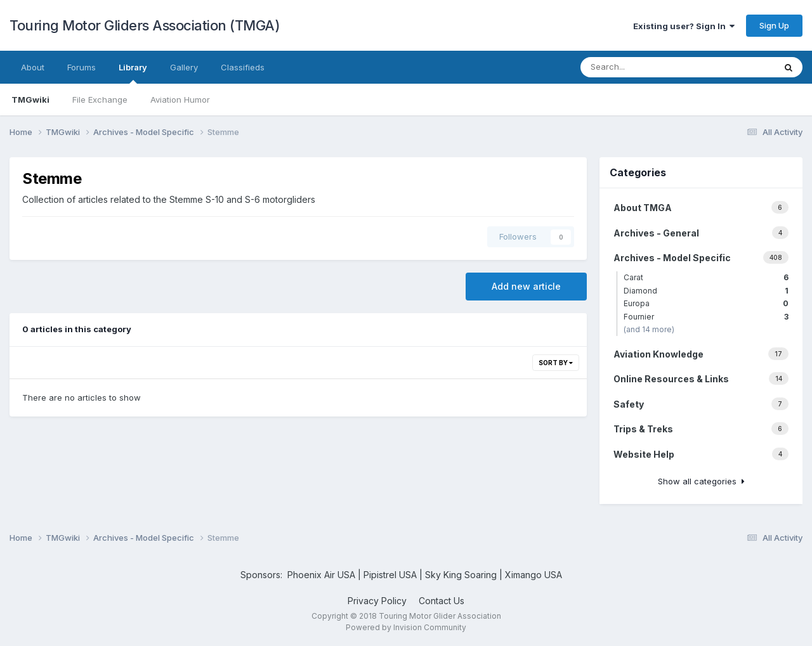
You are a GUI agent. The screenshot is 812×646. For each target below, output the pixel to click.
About (33, 67)
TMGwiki (30, 100)
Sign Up (774, 25)
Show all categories (701, 481)
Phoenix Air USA (321, 575)
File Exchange (100, 100)
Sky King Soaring (461, 575)
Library (133, 73)
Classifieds (243, 67)
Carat (706, 277)
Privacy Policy (377, 601)
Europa (706, 303)
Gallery (184, 67)
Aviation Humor (180, 100)
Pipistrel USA (391, 575)
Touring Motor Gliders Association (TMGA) (145, 25)
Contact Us (442, 601)
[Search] (651, 67)
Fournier (706, 317)
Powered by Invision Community (406, 627)
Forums (82, 67)
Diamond (706, 291)
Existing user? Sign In (684, 26)
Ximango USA (534, 575)
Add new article (526, 286)
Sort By (556, 363)
